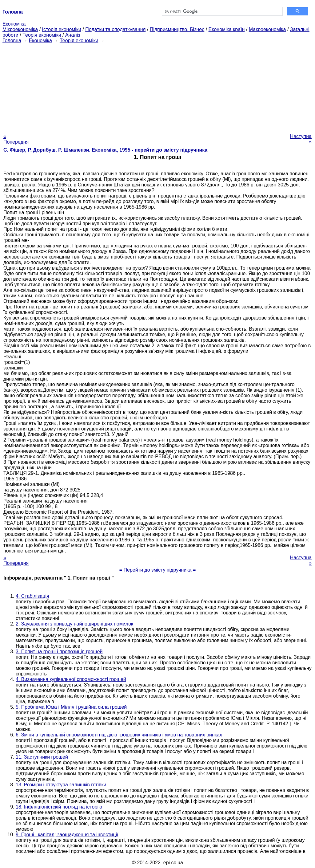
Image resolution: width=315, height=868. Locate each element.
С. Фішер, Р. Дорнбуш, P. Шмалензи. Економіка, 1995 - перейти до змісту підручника (105, 150)
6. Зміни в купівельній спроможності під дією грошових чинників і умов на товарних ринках (119, 735)
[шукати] (222, 11)
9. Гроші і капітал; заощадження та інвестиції (67, 835)
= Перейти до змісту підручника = (158, 570)
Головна (12, 41)
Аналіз (73, 35)
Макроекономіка (267, 29)
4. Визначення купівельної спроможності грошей (71, 679)
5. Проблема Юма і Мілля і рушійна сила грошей (71, 707)
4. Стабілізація (32, 596)
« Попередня (16, 139)
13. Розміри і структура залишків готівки (61, 785)
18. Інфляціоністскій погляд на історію (59, 807)
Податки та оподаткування (115, 29)
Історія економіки (62, 29)
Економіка (14, 24)
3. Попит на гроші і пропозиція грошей (59, 652)
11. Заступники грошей (42, 757)
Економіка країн (227, 29)
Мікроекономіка (20, 29)
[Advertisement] (157, 87)
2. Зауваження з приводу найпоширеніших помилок (74, 624)
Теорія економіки (42, 35)
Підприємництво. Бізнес (177, 29)
